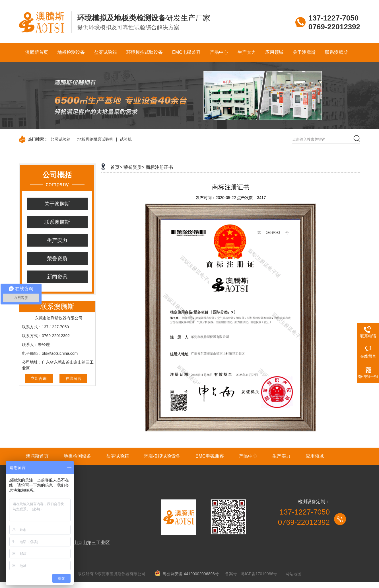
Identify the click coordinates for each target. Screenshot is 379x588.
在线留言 (73, 378)
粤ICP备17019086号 (259, 574)
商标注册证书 (159, 167)
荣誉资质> (134, 167)
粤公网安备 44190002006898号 (189, 574)
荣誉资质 (57, 259)
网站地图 (293, 574)
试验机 (126, 139)
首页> (116, 167)
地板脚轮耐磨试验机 (95, 139)
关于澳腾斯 (57, 204)
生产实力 (57, 240)
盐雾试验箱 (61, 139)
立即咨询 (39, 378)
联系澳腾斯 (57, 222)
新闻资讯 (57, 277)
